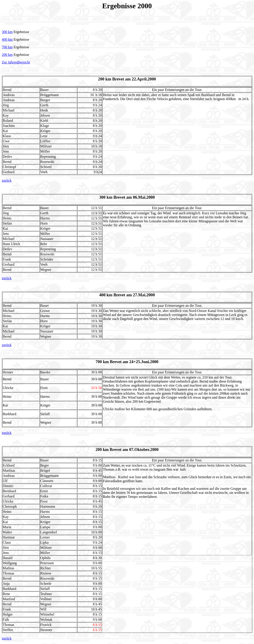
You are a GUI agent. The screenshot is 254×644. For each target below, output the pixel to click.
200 (99, 449)
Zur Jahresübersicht (16, 62)
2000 (145, 6)
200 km (7, 55)
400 (102, 295)
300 (102, 197)
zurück (7, 180)
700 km (7, 47)
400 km (7, 39)
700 (99, 362)
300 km (7, 32)
